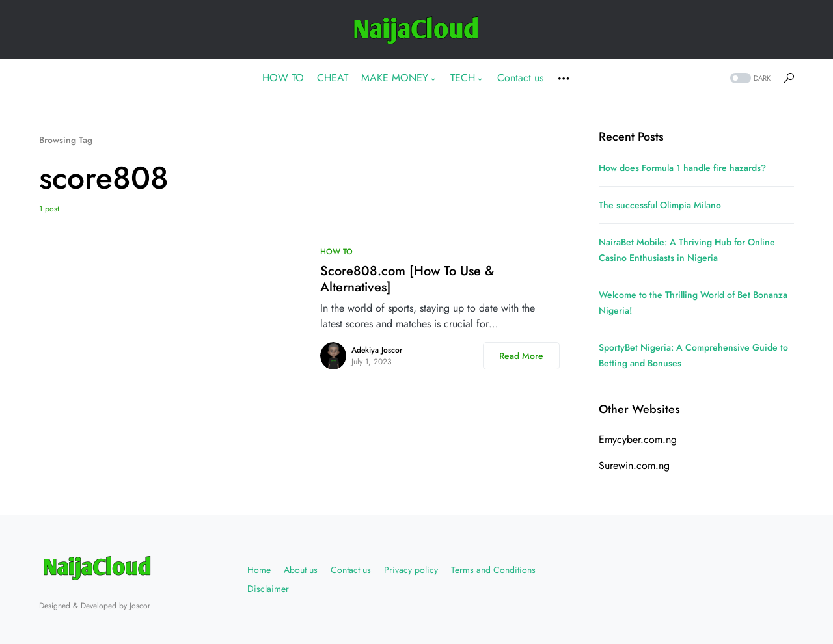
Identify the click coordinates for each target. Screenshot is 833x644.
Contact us (351, 570)
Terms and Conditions (493, 570)
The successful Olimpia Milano (660, 205)
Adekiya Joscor (377, 350)
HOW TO (336, 252)
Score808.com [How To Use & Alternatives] (407, 279)
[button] (749, 78)
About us (301, 570)
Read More (521, 356)
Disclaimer (268, 589)
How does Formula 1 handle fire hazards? (682, 168)
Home (259, 570)
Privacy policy (411, 570)
